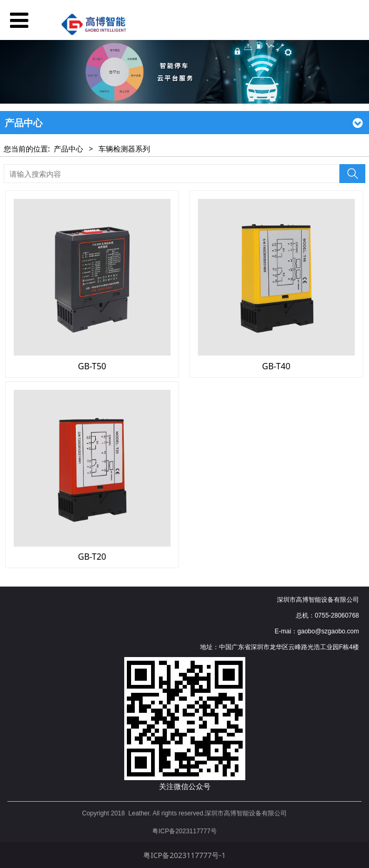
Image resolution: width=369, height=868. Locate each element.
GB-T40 (276, 366)
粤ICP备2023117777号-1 (184, 855)
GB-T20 (92, 557)
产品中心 (68, 149)
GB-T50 (92, 366)
